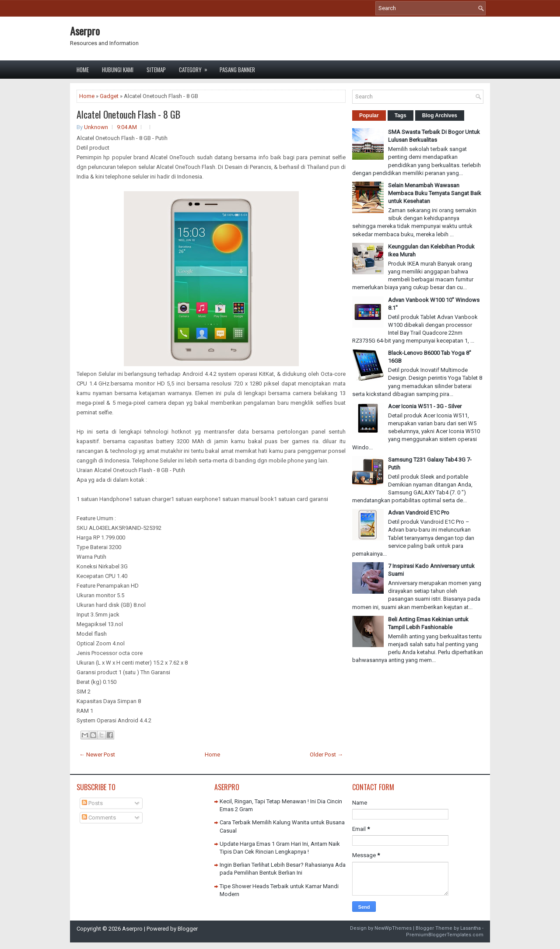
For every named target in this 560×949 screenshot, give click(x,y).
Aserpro (85, 31)
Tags (401, 116)
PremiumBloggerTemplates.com (445, 935)
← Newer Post (97, 755)
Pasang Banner (237, 70)
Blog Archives (440, 116)
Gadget (109, 96)
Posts (92, 803)
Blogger (188, 929)
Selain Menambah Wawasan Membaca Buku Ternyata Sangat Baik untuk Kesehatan (435, 193)
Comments (99, 818)
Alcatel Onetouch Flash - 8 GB (128, 114)
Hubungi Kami (118, 70)
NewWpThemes (393, 928)
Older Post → (326, 755)
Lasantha (471, 928)
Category (196, 67)
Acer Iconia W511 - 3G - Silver (425, 406)
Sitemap (156, 70)
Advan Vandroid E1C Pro (419, 513)
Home (83, 70)
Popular (369, 116)
